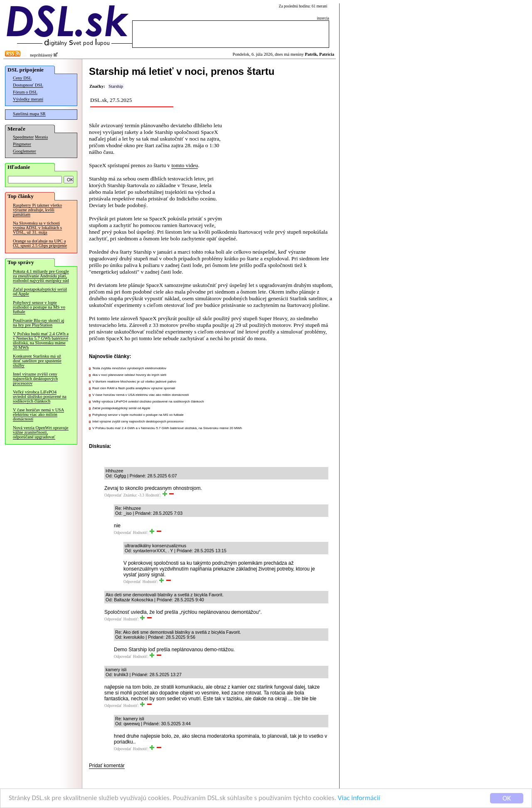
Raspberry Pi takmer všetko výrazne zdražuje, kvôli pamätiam (37, 210)
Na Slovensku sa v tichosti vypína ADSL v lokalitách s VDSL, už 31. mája (37, 228)
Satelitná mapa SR (29, 114)
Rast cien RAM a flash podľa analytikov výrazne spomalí (134, 388)
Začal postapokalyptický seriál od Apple (40, 292)
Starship (116, 86)
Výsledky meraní (28, 99)
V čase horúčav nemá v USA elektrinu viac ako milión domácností (38, 414)
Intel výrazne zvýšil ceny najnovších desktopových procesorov (35, 379)
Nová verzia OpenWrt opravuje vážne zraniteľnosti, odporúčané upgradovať (41, 432)
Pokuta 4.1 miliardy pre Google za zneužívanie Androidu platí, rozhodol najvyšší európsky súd (41, 276)
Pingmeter (22, 144)
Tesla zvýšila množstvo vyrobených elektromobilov (129, 368)
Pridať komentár (107, 766)
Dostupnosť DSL (28, 85)
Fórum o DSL (25, 92)
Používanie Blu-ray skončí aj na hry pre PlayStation (38, 323)
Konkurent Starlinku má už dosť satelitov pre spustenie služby (37, 361)
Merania (41, 137)
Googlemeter (25, 151)
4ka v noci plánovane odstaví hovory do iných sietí (129, 375)
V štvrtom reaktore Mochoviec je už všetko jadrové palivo (134, 382)
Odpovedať (113, 495)
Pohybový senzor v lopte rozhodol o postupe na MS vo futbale (39, 307)
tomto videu (185, 165)
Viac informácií (359, 799)
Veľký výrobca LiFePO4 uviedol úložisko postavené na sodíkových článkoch (40, 397)
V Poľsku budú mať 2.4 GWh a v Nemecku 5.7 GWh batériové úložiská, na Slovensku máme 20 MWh (41, 341)
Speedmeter (23, 137)
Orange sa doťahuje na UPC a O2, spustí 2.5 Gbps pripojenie (40, 243)
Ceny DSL (22, 78)
